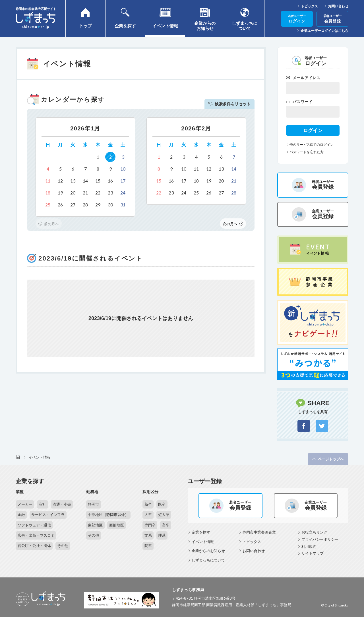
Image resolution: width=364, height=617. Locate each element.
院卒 (148, 546)
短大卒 (164, 514)
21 (85, 193)
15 (98, 181)
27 (73, 205)
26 (60, 205)
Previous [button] (49, 224)
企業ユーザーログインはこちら (324, 31)
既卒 (162, 504)
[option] (85, 167)
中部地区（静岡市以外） (108, 514)
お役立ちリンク (314, 532)
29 (98, 205)
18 (48, 193)
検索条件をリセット (229, 104)
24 (123, 193)
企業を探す (201, 532)
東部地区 (95, 525)
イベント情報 (203, 542)
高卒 (166, 525)
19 (60, 193)
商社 (42, 504)
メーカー (25, 504)
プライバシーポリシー (320, 539)
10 (123, 169)
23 (110, 193)
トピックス (309, 6)
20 (73, 193)
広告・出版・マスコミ (36, 535)
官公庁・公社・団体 (34, 546)
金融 (21, 514)
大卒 (148, 514)
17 (123, 181)
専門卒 (150, 525)
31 (123, 205)
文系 (148, 535)
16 (110, 181)
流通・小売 (62, 504)
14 (85, 181)
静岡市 (93, 504)
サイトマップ (313, 553)
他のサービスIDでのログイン (310, 144)
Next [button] (233, 224)
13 (73, 181)
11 (48, 181)
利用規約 (309, 546)
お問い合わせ (338, 6)
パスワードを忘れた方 (305, 152)
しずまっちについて (208, 560)
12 (60, 181)
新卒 (148, 504)
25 (48, 205)
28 (85, 205)
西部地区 (117, 525)
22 (98, 193)
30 (110, 205)
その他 (63, 546)
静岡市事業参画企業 (259, 532)
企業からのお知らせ (208, 551)
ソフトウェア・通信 (34, 525)
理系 (162, 535)
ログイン (297, 19)
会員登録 (333, 19)
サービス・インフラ (48, 514)
